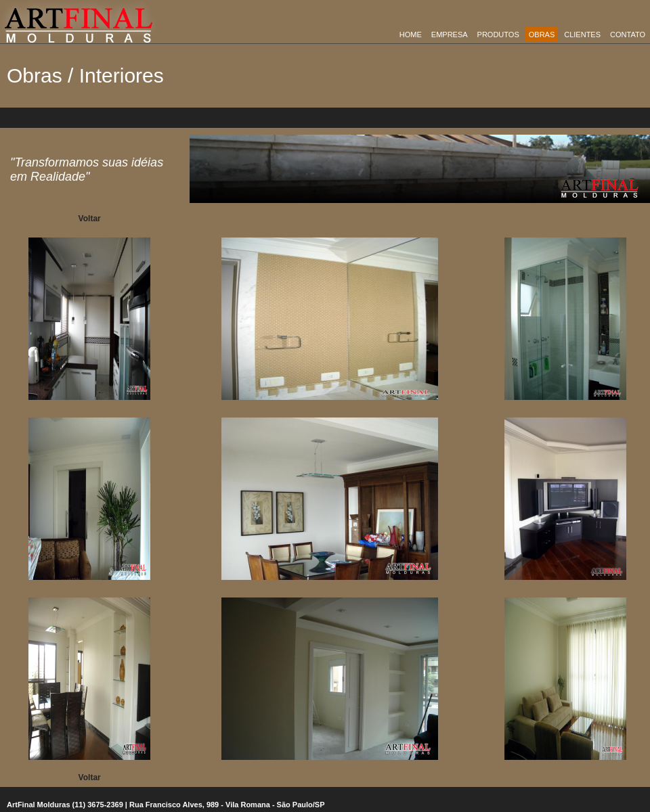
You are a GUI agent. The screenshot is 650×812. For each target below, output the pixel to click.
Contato (628, 35)
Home (411, 35)
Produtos (498, 35)
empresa (450, 35)
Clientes (582, 35)
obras (542, 35)
